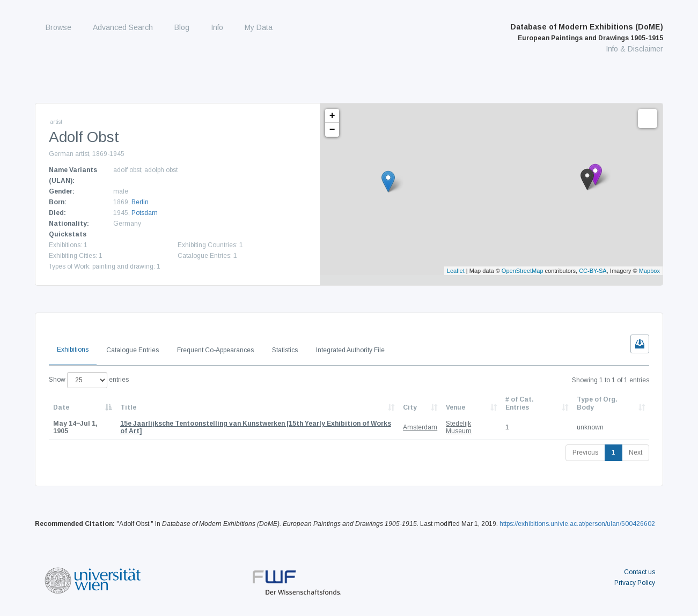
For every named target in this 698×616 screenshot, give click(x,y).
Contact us (640, 572)
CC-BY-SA (593, 271)
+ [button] (332, 116)
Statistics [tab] (285, 350)
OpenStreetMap (523, 271)
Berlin (140, 202)
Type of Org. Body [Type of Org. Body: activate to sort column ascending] (597, 403)
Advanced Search (123, 27)
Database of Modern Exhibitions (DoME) (587, 32)
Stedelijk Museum (459, 427)
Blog (182, 27)
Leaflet (456, 271)
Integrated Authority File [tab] (350, 350)
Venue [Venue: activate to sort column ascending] (455, 407)
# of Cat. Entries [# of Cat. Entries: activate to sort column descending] (520, 403)
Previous (585, 452)
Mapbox (649, 271)
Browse (58, 27)
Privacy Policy (635, 583)
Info (217, 27)
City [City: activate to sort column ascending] (410, 407)
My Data (259, 27)
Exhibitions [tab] (73, 350)
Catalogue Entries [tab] (133, 350)
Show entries (89, 380)
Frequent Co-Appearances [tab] (215, 350)
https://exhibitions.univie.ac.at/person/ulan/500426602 (577, 524)
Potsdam (145, 213)
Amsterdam (420, 427)
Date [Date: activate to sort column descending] (61, 407)
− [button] (332, 130)
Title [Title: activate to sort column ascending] (128, 407)
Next (635, 452)
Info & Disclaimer (634, 49)
